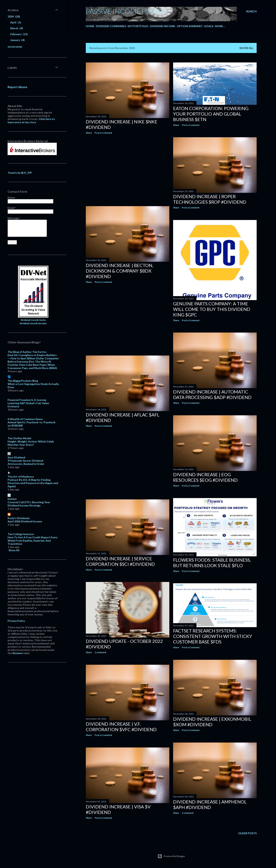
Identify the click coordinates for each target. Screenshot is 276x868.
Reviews (18, 653)
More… (220, 26)
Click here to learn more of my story (31, 121)
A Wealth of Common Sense (25, 419)
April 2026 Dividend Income (25, 521)
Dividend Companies (111, 26)
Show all (246, 48)
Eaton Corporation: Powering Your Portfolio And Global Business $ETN (211, 114)
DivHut (12, 499)
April (16, 22)
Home (90, 26)
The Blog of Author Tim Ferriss (27, 352)
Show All (14, 550)
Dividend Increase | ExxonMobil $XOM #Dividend (212, 722)
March (17, 28)
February (19, 34)
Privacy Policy (16, 621)
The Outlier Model (19, 438)
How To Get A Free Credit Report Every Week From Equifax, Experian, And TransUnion (33, 540)
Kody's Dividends (19, 518)
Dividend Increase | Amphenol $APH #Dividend (210, 804)
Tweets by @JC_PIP (20, 173)
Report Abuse (17, 87)
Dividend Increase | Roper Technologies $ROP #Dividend (210, 199)
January (17, 40)
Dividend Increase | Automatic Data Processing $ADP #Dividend (212, 394)
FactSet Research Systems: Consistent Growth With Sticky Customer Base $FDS (213, 636)
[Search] (251, 11)
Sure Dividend (16, 457)
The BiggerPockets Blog (23, 381)
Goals (209, 26)
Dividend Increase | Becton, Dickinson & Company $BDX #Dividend (119, 271)
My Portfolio (138, 26)
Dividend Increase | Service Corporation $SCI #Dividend (120, 561)
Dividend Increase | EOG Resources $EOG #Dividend (205, 477)
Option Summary (190, 26)
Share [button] (89, 133)
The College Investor (21, 534)
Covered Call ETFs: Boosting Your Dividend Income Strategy (29, 504)
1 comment (100, 652)
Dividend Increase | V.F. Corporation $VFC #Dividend (121, 727)
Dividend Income (163, 26)
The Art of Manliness (21, 477)
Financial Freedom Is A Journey (27, 400)
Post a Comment (103, 133)
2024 (14, 16)
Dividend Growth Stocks (33, 320)
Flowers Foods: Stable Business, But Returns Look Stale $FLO (212, 563)
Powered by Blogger (171, 856)
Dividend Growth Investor (33, 323)
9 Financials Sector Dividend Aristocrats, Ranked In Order (26, 462)
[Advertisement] (128, 170)
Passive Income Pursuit (128, 11)
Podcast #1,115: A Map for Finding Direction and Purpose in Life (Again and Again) (33, 483)
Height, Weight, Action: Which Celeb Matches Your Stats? (31, 443)
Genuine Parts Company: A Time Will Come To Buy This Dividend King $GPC (212, 309)
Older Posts (247, 833)
